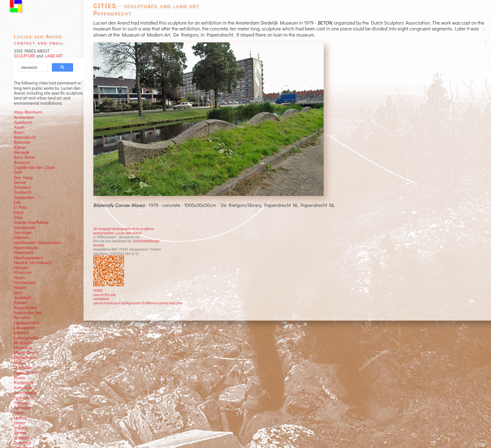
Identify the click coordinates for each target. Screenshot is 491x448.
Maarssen (23, 343)
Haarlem (21, 237)
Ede (17, 202)
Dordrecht (23, 192)
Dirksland (22, 187)
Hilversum (23, 272)
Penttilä (99, 245)
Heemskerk (24, 252)
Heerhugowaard (28, 258)
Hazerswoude (26, 247)
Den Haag (23, 177)
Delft (18, 172)
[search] (29, 68)
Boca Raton (24, 157)
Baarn (19, 132)
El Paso (21, 207)
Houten (20, 287)
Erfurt (19, 212)
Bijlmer (20, 147)
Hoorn (19, 278)
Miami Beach (26, 353)
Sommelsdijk (25, 393)
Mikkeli (20, 363)
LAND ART (53, 56)
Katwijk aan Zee (28, 313)
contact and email (39, 43)
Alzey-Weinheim (28, 112)
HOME (98, 290)
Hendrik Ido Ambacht (33, 263)
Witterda (21, 438)
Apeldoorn (23, 122)
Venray (20, 433)
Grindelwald (24, 228)
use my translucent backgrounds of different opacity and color (138, 303)
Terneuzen (23, 408)
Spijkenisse (24, 398)
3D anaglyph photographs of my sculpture (124, 229)
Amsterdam (24, 117)
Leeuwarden (25, 328)
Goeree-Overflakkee (31, 222)
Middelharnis (26, 358)
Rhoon (19, 378)
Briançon (22, 162)
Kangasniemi (25, 308)
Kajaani (21, 302)
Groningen (23, 232)
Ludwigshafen (26, 338)
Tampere (22, 403)
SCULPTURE (25, 56)
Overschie (23, 368)
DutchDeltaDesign (146, 241)
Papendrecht (25, 373)
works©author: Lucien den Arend (117, 233)
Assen (19, 127)
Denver (20, 182)
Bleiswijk (21, 152)
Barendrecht (25, 137)
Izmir (18, 293)
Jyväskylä (22, 298)
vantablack (101, 299)
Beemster (22, 142)
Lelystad (21, 333)
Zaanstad (22, 443)
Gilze (18, 217)
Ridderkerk (23, 383)
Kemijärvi (22, 317)
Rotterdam (23, 388)
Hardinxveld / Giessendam (37, 243)
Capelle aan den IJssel (34, 167)
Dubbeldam (24, 197)
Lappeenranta (26, 323)
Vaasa (19, 423)
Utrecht (20, 418)
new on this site (105, 295)
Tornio (19, 413)
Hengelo (21, 267)
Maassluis (23, 348)
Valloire (20, 428)
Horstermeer (25, 282)
